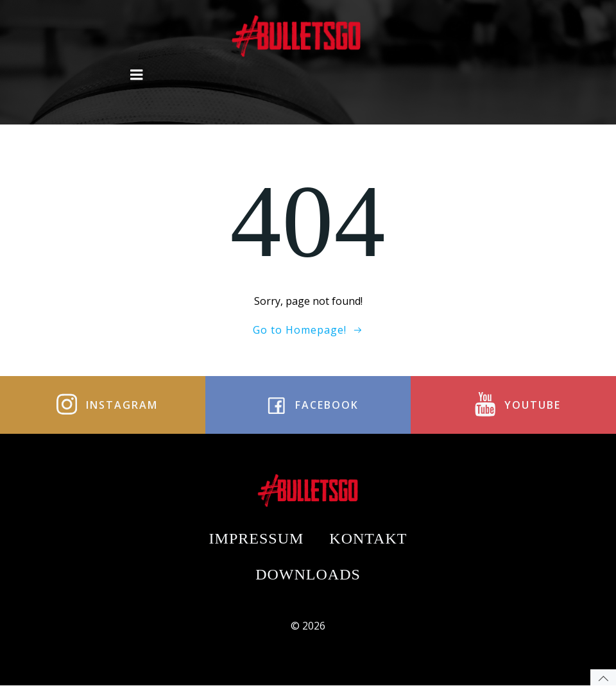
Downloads (308, 574)
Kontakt (368, 538)
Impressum (257, 538)
